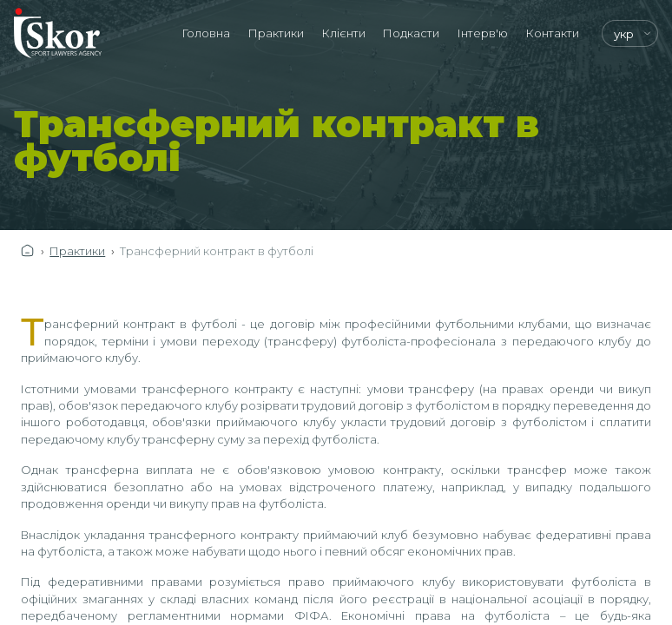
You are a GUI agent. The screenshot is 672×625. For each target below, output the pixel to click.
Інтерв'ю (483, 33)
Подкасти (411, 33)
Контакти (553, 33)
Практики (276, 33)
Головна (206, 33)
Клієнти (344, 33)
